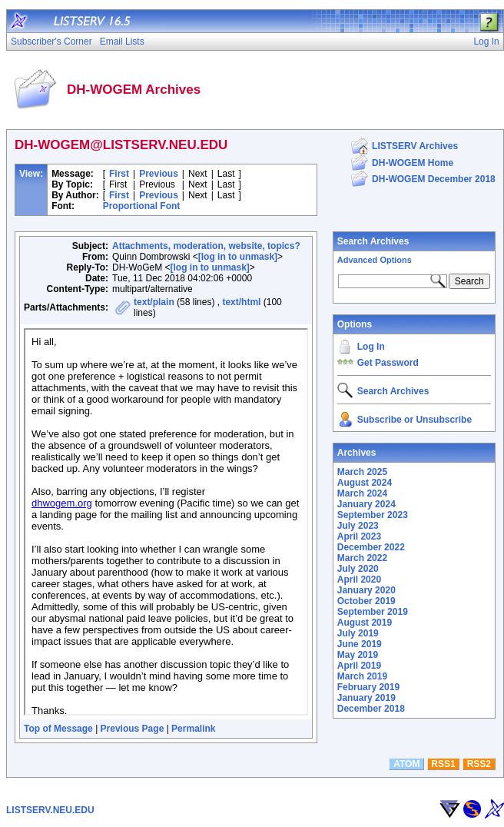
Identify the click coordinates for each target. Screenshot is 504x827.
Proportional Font (142, 206)
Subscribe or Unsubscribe (414, 420)
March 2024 (362, 493)
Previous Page (133, 729)
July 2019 (358, 633)
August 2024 (365, 483)
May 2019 (358, 655)
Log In (371, 347)
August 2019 (365, 623)
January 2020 (366, 590)
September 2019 (373, 612)
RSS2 (479, 764)
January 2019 (366, 698)
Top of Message (58, 729)
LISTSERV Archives (415, 146)
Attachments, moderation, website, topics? (206, 246)
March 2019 (362, 676)
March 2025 (362, 472)
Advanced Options (375, 260)
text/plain (154, 302)
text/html (241, 302)
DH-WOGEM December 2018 (434, 179)
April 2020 (359, 580)
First (119, 174)
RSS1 (443, 764)
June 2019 (360, 644)
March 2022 (362, 558)
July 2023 (358, 526)
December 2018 (371, 709)
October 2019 (366, 601)
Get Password (388, 363)
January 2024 (366, 504)
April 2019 (359, 666)
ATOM (406, 764)
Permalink (193, 729)
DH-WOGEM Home (413, 163)
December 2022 (371, 547)
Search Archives (373, 241)
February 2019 (368, 687)
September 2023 (373, 515)
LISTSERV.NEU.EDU (50, 810)
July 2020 (358, 569)
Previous (159, 174)
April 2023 (359, 536)
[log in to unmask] (238, 257)
